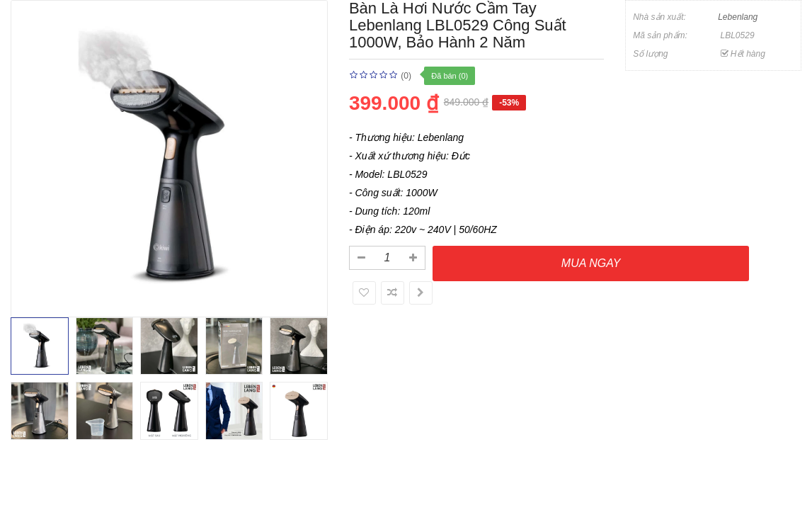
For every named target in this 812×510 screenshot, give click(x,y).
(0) (406, 76)
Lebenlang (738, 17)
